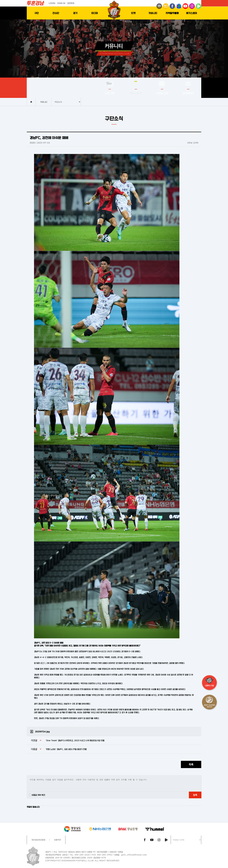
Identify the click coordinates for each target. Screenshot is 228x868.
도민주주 (71, 3)
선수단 (56, 13)
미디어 (95, 13)
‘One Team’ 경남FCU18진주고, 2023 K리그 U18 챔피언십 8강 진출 (75, 740)
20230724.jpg (42, 732)
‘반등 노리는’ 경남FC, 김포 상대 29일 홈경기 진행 (66, 749)
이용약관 (57, 840)
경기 (75, 13)
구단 (36, 13)
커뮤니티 (153, 13)
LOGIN (52, 3)
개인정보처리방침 (38, 840)
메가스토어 (192, 13)
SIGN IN (61, 3)
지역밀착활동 (172, 13)
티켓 (133, 13)
